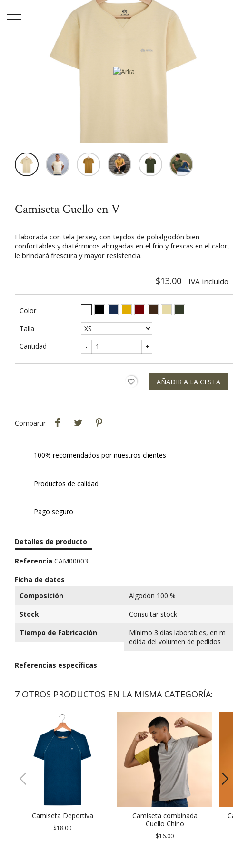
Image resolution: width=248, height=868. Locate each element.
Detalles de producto (51, 541)
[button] (222, 779)
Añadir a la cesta (188, 382)
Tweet (78, 423)
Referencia (34, 561)
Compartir (57, 423)
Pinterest (99, 423)
